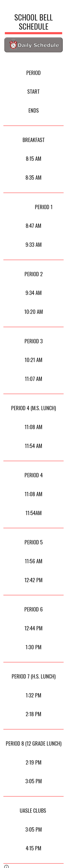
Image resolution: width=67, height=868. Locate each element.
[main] (34, 23)
